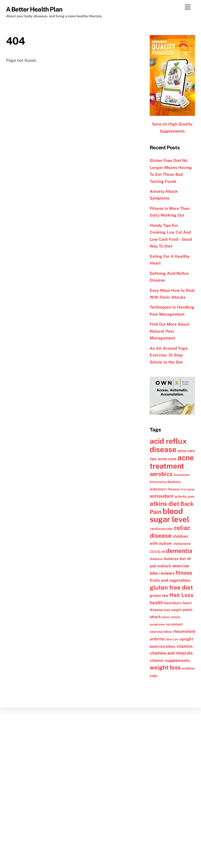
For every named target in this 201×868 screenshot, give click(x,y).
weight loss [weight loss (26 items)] (165, 667)
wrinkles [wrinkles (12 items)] (188, 668)
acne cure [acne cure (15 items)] (167, 459)
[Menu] (188, 7)
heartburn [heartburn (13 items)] (173, 603)
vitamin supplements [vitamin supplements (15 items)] (170, 660)
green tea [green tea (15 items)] (159, 595)
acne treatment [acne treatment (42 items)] (172, 462)
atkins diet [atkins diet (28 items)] (164, 504)
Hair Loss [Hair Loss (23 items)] (181, 595)
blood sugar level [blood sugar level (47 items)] (169, 515)
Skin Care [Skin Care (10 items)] (172, 639)
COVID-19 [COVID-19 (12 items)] (157, 552)
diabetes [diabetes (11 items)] (156, 559)
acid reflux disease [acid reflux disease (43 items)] (168, 445)
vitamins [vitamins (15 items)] (185, 646)
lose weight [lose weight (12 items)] (173, 610)
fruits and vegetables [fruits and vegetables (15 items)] (170, 580)
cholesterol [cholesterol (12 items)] (182, 544)
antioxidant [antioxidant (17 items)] (162, 496)
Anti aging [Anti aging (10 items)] (188, 489)
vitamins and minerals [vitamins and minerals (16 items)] (171, 653)
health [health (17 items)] (156, 603)
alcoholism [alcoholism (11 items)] (182, 475)
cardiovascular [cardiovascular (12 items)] (161, 529)
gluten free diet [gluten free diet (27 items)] (171, 587)
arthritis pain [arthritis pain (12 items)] (184, 496)
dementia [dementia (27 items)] (179, 551)
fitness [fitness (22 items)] (184, 573)
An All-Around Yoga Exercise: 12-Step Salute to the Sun (169, 355)
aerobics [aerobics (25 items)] (161, 474)
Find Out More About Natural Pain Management (169, 331)
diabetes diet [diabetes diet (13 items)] (175, 559)
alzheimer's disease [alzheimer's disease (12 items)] (165, 489)
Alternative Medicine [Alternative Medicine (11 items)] (165, 482)
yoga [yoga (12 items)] (153, 676)
